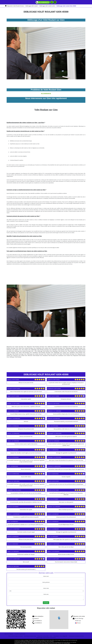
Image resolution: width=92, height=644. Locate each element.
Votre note (46, 588)
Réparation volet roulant (77, 616)
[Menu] (55, 2)
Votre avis (46, 594)
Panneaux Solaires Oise (30, 635)
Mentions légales (9, 633)
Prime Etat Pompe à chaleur (16, 635)
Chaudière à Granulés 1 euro (45, 635)
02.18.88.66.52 (34, 620)
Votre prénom (46, 582)
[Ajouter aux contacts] (52, 2)
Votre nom (46, 576)
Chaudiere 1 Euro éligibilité (60, 635)
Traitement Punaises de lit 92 (76, 635)
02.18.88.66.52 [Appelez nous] (42, 2)
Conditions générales (20, 633)
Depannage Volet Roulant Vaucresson (46, 637)
